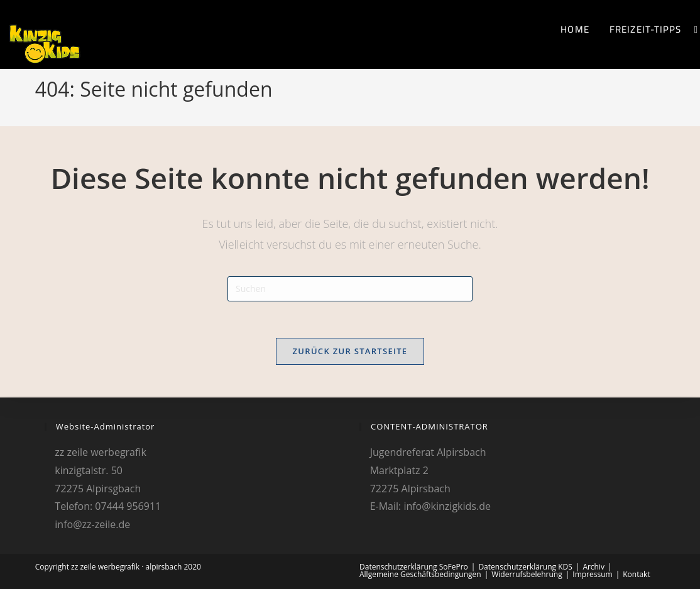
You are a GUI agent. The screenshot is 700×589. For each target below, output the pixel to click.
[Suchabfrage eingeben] (350, 289)
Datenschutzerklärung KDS (525, 567)
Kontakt (636, 574)
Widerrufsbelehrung (527, 574)
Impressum (592, 574)
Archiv (593, 567)
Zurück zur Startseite (350, 352)
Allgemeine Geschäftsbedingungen (420, 574)
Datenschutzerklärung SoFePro (414, 567)
